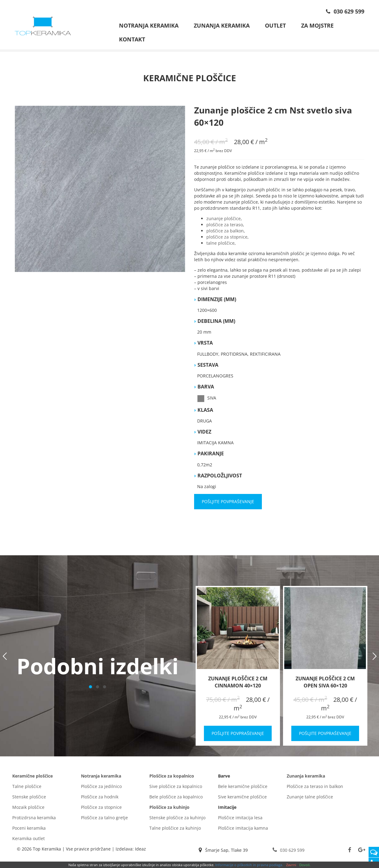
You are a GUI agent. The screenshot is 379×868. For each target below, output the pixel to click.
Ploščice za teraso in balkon (315, 788)
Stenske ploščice (29, 799)
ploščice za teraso (225, 226)
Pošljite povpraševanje (228, 503)
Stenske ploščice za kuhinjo (177, 819)
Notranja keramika (149, 25)
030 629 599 (344, 11)
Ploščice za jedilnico (101, 788)
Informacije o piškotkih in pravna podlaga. (249, 865)
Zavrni (291, 865)
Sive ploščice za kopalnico (176, 788)
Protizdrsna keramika (34, 819)
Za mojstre (317, 25)
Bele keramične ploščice (243, 788)
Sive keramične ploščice (242, 799)
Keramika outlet (29, 840)
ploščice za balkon (225, 233)
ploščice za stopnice (227, 239)
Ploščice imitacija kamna (243, 830)
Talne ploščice (27, 788)
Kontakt (132, 39)
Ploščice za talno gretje (104, 819)
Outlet (275, 25)
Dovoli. (305, 865)
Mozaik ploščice (28, 809)
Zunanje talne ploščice (310, 799)
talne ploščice (220, 245)
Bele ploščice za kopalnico (176, 799)
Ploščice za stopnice (101, 809)
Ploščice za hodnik (100, 799)
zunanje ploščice (224, 220)
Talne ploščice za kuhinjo (175, 830)
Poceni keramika (29, 830)
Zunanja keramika (222, 25)
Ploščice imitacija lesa (240, 819)
